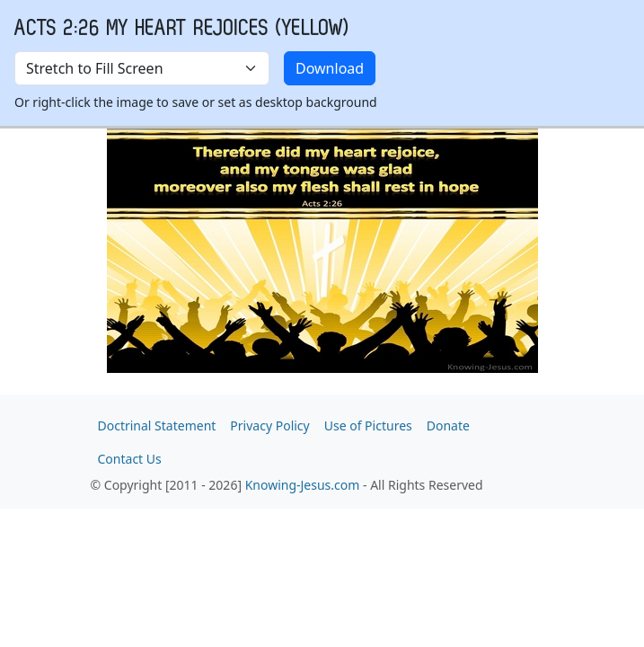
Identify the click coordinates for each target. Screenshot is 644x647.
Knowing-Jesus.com (303, 485)
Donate (448, 425)
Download (330, 68)
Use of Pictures (368, 425)
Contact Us (130, 459)
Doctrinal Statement (157, 425)
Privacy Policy (269, 425)
